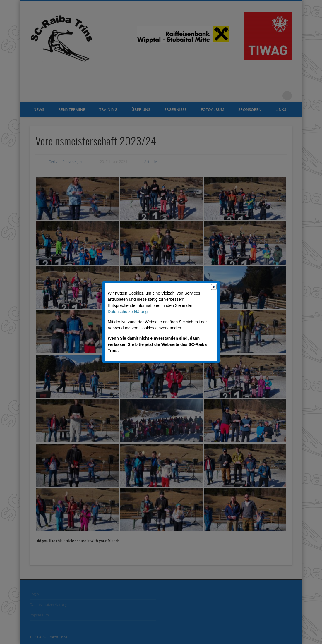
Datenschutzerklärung (128, 312)
